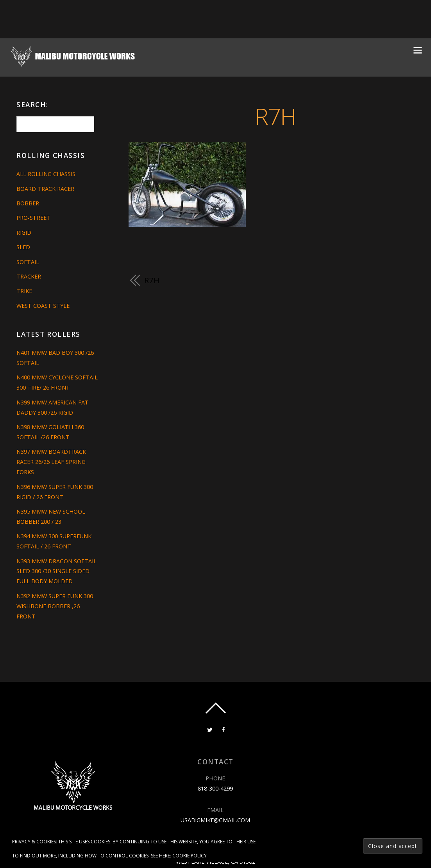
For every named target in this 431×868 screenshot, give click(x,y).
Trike (24, 291)
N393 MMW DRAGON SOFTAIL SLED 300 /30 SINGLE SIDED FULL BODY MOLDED (56, 571)
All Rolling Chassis (46, 174)
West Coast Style (43, 306)
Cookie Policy (190, 856)
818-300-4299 (215, 788)
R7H (275, 116)
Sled (23, 247)
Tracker (29, 276)
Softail (28, 262)
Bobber (28, 203)
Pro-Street (33, 218)
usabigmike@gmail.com (215, 820)
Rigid (24, 233)
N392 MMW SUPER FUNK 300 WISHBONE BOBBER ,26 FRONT (55, 606)
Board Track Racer (45, 189)
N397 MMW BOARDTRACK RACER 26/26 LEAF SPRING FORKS (51, 462)
